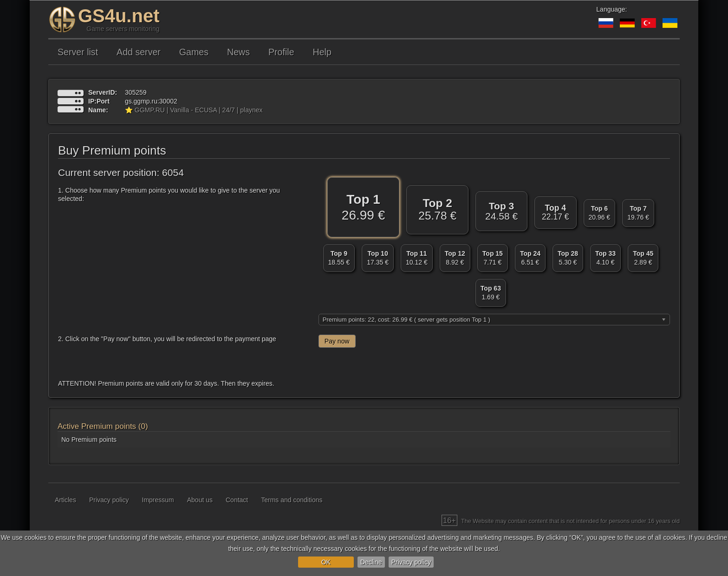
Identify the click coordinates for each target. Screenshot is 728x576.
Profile (281, 52)
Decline (371, 562)
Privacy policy (411, 562)
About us (200, 500)
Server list (78, 52)
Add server (139, 52)
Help (322, 52)
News (238, 52)
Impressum (158, 500)
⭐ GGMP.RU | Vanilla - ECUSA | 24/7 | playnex (194, 110)
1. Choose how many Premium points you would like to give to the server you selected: (169, 194)
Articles (65, 500)
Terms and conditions (292, 500)
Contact (237, 500)
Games (194, 52)
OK (326, 562)
